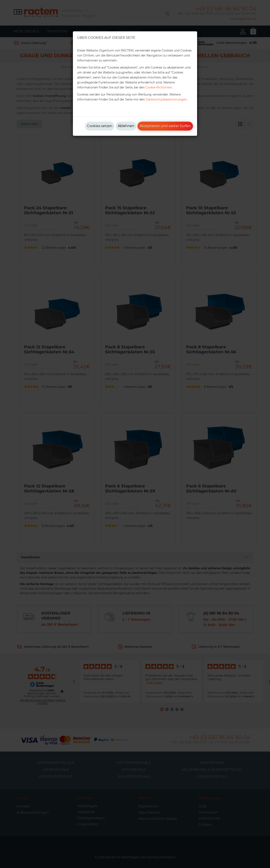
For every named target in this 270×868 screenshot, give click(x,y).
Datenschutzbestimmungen (166, 99)
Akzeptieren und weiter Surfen (165, 126)
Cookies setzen (100, 126)
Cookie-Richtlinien (159, 87)
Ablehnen (126, 126)
